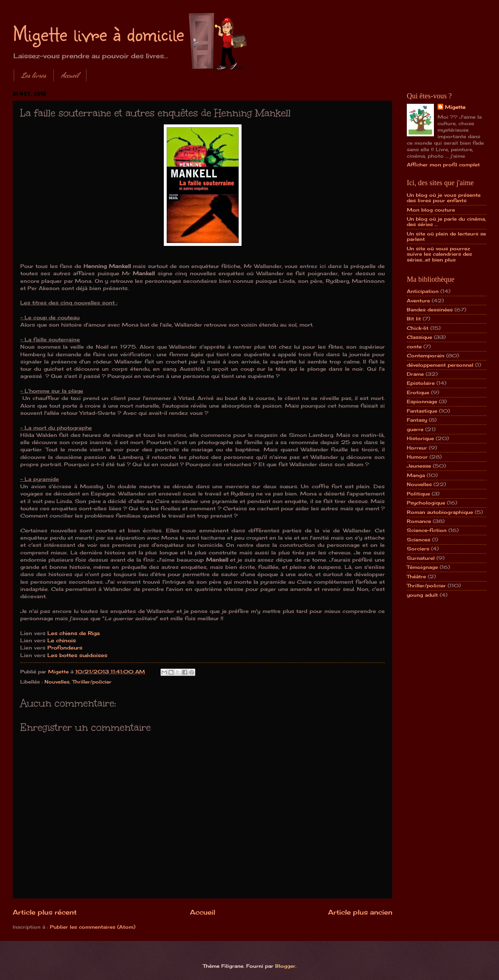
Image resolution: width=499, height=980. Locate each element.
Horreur (417, 448)
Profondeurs (65, 648)
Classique (419, 337)
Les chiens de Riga (74, 633)
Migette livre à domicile (98, 33)
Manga (416, 475)
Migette (455, 107)
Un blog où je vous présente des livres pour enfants (444, 198)
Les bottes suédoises (77, 655)
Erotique (418, 392)
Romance (419, 521)
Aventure (418, 301)
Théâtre (416, 576)
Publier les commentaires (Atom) (93, 927)
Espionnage (422, 401)
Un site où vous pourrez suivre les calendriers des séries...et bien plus (439, 254)
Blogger (285, 966)
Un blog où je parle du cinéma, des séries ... (446, 221)
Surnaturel (421, 558)
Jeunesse (419, 466)
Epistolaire (421, 383)
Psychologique (426, 503)
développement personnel (440, 365)
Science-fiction (427, 530)
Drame (415, 374)
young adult (422, 595)
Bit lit (414, 319)
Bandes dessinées (430, 310)
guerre (415, 429)
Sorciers (418, 549)
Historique (420, 438)
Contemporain (426, 355)
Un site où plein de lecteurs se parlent (446, 236)
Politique (418, 494)
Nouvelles (57, 682)
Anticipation (423, 291)
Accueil (70, 75)
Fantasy (417, 420)
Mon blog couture (431, 210)
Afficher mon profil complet (443, 165)
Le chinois (62, 640)
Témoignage (422, 567)
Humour (417, 457)
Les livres (34, 75)
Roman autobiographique (440, 512)
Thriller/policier (92, 682)
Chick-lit (418, 328)
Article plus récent (45, 912)
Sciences (419, 540)
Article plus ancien (360, 912)
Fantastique (422, 411)
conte (414, 346)
